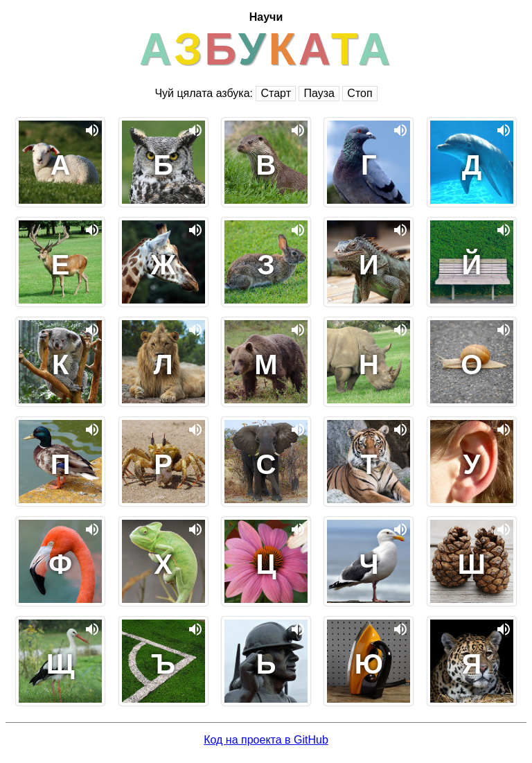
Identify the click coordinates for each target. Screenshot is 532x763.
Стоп (360, 93)
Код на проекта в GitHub (266, 740)
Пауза (319, 93)
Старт (275, 93)
